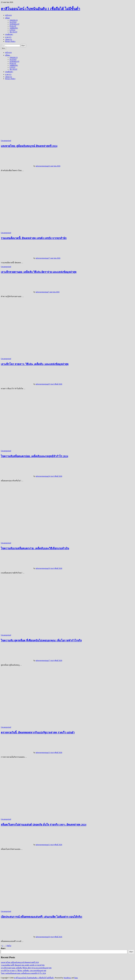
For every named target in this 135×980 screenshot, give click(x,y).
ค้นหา (3, 948)
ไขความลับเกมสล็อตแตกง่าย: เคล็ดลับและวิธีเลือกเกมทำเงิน (35, 548)
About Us (9, 39)
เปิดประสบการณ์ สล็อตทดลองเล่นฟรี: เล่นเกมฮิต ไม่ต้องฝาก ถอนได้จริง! (42, 917)
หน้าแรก (8, 15)
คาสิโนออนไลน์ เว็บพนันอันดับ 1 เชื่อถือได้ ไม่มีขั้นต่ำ (40, 9)
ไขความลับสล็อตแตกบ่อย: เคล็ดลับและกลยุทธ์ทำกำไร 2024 (34, 456)
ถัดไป (9, 946)
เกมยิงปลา (9, 34)
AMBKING (14, 28)
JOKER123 (14, 20)
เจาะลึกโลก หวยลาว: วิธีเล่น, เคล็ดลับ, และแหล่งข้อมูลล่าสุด (35, 364)
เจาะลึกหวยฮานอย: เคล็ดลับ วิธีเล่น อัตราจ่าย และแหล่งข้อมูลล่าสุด (39, 272)
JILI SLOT (13, 32)
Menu (4, 48)
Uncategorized (6, 141)
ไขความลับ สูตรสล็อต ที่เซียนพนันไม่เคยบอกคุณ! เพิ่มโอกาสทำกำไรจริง (41, 640)
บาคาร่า (8, 37)
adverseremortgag (42, 166)
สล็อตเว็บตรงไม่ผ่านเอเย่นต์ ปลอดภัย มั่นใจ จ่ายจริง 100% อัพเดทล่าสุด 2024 (44, 825)
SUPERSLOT (14, 24)
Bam (76, 978)
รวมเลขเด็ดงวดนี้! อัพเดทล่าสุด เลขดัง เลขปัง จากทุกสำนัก (34, 238)
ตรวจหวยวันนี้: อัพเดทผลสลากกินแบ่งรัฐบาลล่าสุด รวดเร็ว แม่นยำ (38, 732)
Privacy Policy (10, 41)
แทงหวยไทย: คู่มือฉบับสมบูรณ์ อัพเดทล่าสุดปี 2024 (29, 146)
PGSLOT (13, 26)
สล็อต (7, 18)
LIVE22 (12, 30)
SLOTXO (13, 22)
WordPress (67, 978)
